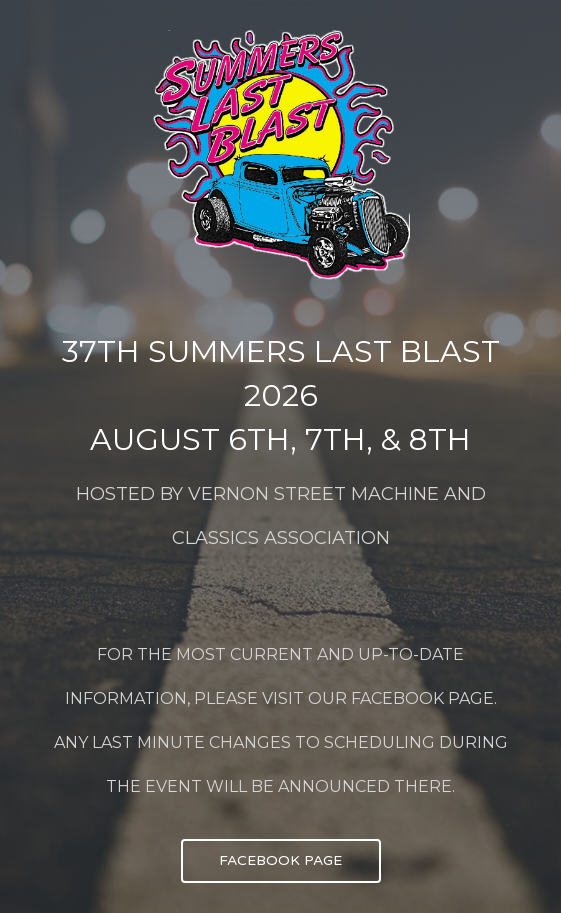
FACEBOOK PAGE (280, 860)
